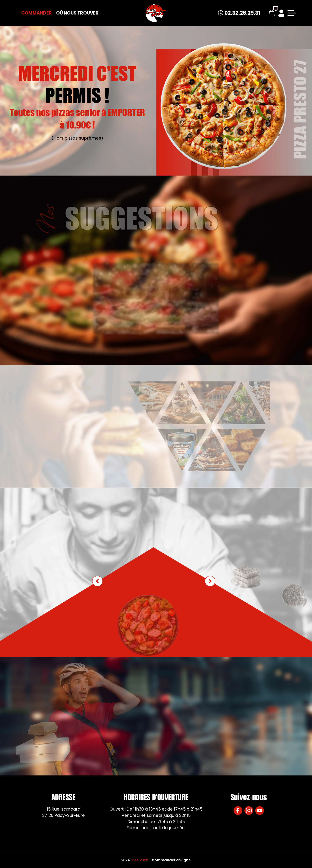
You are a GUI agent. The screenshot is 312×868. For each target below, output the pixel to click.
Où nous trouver (77, 13)
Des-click (140, 860)
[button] (210, 581)
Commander (37, 13)
